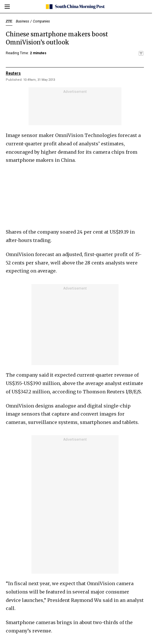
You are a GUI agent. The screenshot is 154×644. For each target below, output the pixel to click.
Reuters (13, 73)
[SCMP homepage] (75, 7)
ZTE (9, 21)
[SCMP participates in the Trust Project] (141, 53)
